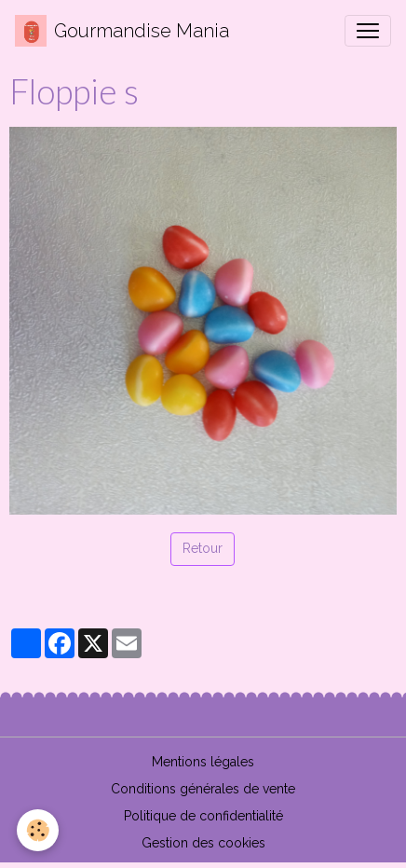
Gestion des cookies (203, 843)
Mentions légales (203, 762)
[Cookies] (38, 830)
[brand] (122, 31)
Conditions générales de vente (203, 789)
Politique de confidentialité (203, 816)
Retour (203, 548)
